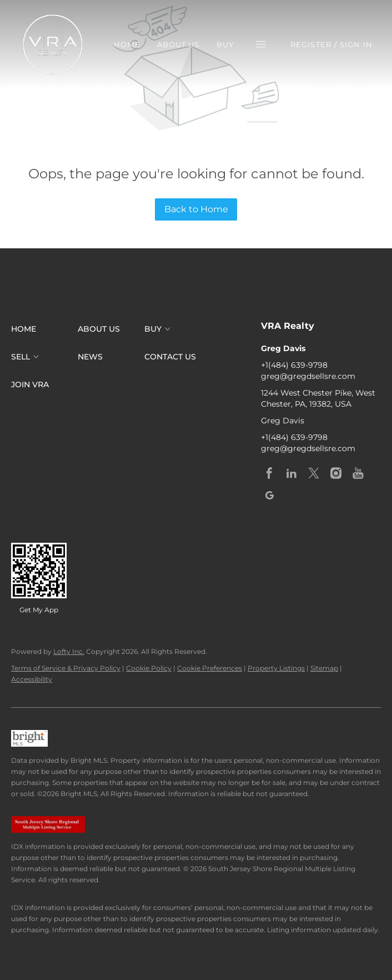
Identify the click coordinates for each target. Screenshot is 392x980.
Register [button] (311, 44)
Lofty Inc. (69, 651)
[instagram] (336, 473)
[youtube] (358, 473)
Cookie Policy (149, 668)
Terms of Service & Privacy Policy (66, 668)
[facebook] (269, 473)
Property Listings (276, 668)
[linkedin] (292, 473)
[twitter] (314, 473)
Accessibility (32, 679)
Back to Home (196, 209)
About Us (179, 44)
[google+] (269, 496)
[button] (53, 44)
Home (127, 44)
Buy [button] (225, 44)
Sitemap (324, 668)
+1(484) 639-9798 (294, 365)
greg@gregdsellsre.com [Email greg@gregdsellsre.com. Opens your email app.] (308, 376)
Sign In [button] (356, 44)
